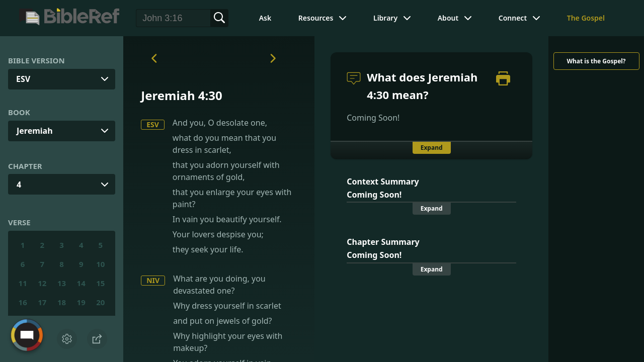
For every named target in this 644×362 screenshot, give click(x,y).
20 (100, 302)
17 (42, 302)
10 (100, 264)
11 (23, 283)
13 (62, 283)
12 (42, 283)
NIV (153, 280)
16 (23, 302)
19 (81, 302)
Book (19, 112)
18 (62, 302)
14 (81, 283)
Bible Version (36, 60)
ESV (153, 124)
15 (100, 283)
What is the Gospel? (596, 61)
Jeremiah (35, 131)
